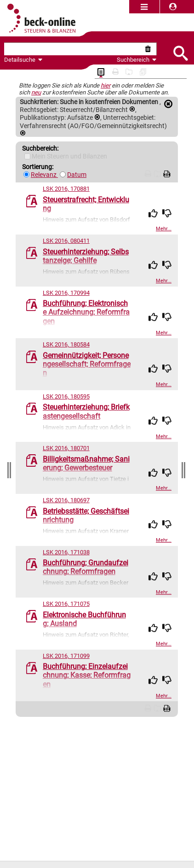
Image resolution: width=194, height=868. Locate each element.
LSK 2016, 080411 (66, 241)
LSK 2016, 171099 (66, 656)
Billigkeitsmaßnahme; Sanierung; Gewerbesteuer (86, 463)
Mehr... (164, 229)
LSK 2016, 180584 (66, 344)
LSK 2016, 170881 (66, 189)
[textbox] (74, 49)
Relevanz (44, 175)
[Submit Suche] (180, 52)
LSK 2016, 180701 (66, 448)
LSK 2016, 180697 (66, 500)
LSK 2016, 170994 (66, 293)
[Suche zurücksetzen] (150, 49)
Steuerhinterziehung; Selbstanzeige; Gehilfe (86, 256)
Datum (77, 175)
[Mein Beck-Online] (27, 156)
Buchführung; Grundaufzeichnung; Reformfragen (86, 567)
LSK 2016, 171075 (66, 604)
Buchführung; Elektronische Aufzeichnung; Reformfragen (86, 312)
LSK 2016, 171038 (66, 552)
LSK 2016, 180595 (66, 396)
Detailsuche (20, 60)
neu (36, 92)
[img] (153, 213)
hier (106, 85)
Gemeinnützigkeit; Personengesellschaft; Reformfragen (87, 364)
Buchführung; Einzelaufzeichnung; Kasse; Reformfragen (87, 675)
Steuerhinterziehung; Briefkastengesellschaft (86, 411)
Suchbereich (137, 60)
